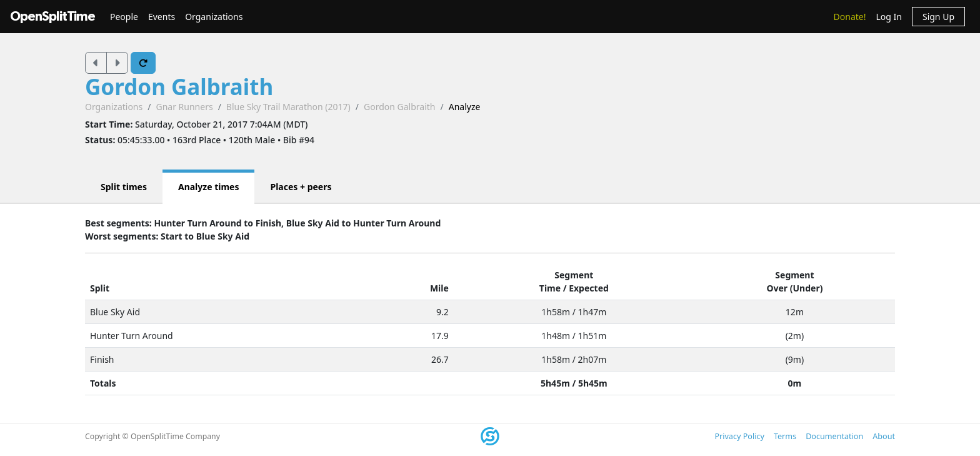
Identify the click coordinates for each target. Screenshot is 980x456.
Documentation (834, 436)
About (884, 436)
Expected (589, 288)
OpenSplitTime (52, 17)
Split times (124, 187)
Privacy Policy (739, 436)
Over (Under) (794, 288)
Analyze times (209, 187)
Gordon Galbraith (179, 87)
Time (550, 288)
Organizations (214, 17)
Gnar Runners (184, 107)
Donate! (850, 17)
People (124, 17)
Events (162, 17)
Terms (785, 436)
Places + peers (301, 187)
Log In (888, 17)
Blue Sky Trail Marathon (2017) (288, 107)
